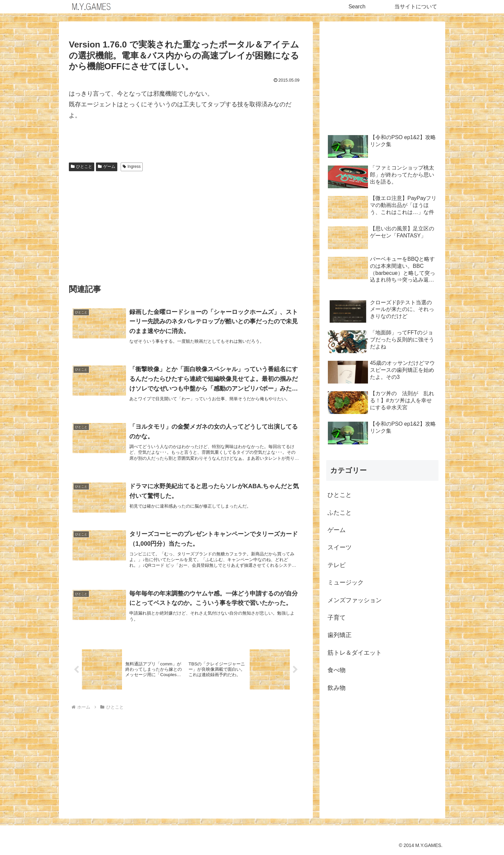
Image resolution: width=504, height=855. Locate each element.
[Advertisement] (186, 224)
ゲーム (107, 167)
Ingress (132, 167)
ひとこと (82, 167)
